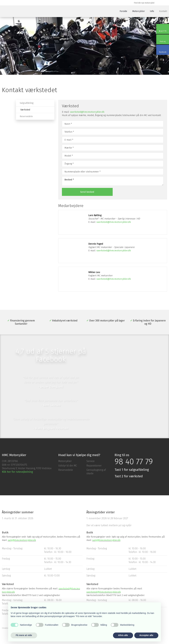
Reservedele (26, 116)
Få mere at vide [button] (24, 635)
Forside (123, 11)
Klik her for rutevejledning (17, 472)
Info (152, 11)
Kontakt (163, 11)
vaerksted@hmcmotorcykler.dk (87, 112)
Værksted (25, 110)
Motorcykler (139, 11)
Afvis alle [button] (123, 635)
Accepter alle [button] (146, 635)
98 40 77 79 (134, 462)
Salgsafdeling (27, 103)
